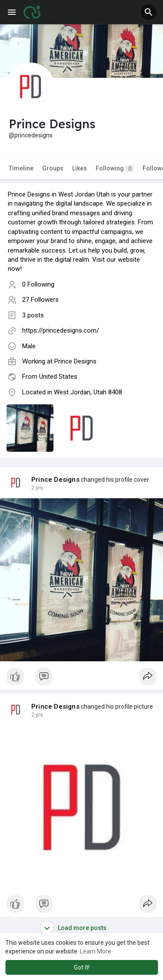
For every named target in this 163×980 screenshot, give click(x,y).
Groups (53, 168)
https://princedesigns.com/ (61, 330)
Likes (80, 168)
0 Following (38, 284)
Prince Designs (75, 361)
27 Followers (40, 300)
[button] (149, 12)
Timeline (21, 168)
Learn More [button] (96, 951)
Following (115, 168)
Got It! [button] (82, 967)
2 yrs (37, 488)
